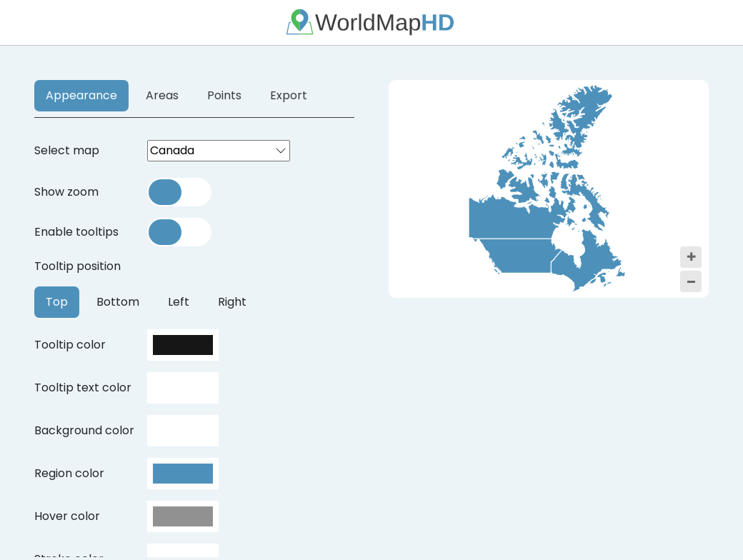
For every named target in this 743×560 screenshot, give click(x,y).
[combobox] (219, 151)
